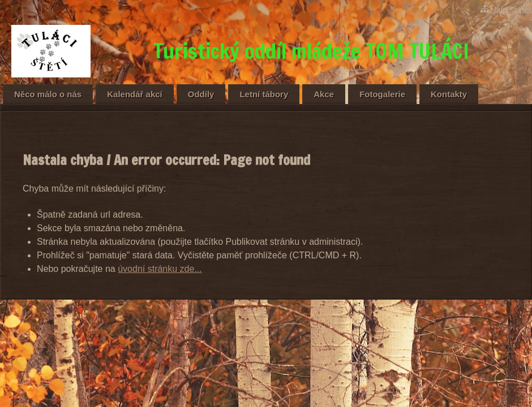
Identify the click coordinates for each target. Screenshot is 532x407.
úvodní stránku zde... (160, 269)
